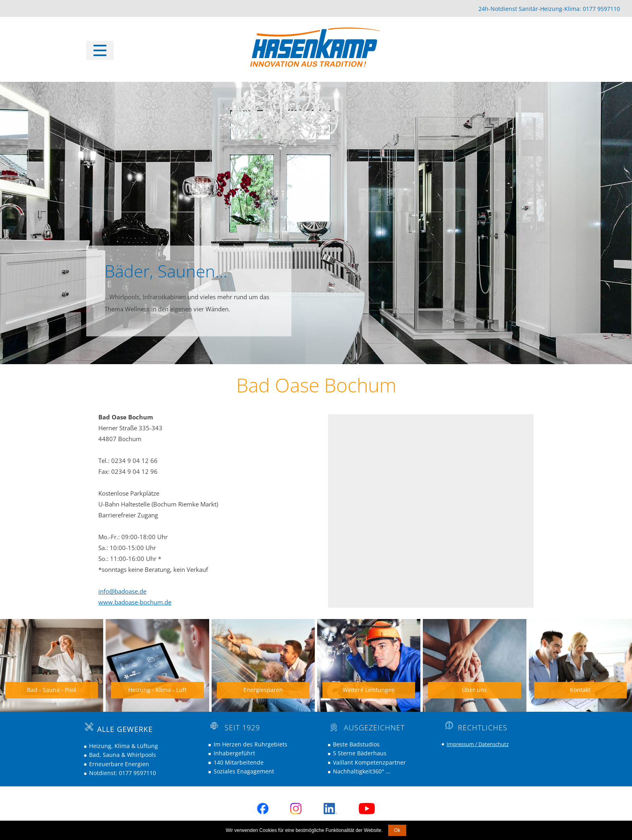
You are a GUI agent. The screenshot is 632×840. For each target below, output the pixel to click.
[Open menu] (100, 50)
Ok (397, 830)
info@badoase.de (122, 591)
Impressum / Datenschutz (478, 744)
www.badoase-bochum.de (135, 602)
